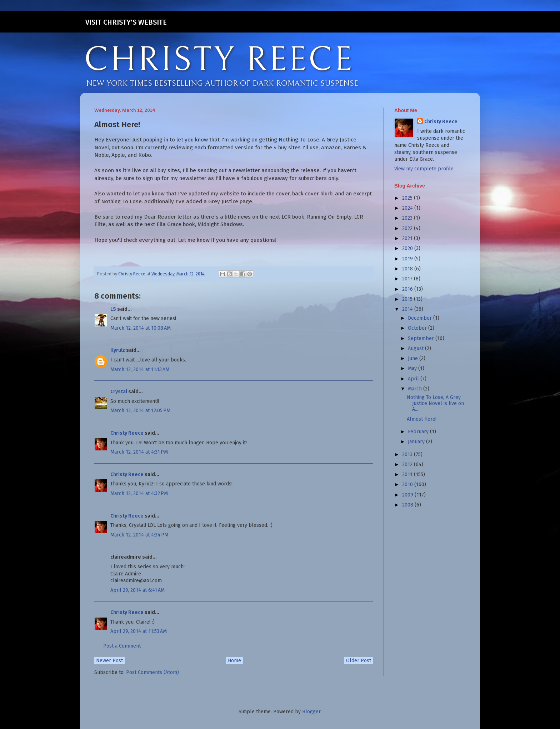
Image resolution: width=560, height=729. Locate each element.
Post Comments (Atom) (152, 672)
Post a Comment (122, 646)
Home (234, 661)
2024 (408, 208)
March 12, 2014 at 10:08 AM (141, 328)
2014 (408, 309)
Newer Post (109, 661)
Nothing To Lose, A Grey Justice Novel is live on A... (435, 403)
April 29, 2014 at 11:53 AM (139, 631)
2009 (408, 495)
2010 (408, 485)
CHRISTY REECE (219, 60)
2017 (408, 279)
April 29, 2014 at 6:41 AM (137, 590)
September (422, 338)
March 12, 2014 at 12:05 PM (140, 411)
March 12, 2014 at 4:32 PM (139, 493)
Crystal (119, 392)
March (416, 389)
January (417, 442)
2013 (408, 455)
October (418, 328)
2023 (408, 218)
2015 (408, 299)
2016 (408, 289)
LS (113, 309)
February (419, 432)
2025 (408, 198)
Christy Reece (127, 433)
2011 (408, 475)
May (413, 368)
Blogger (311, 712)
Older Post (359, 661)
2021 (408, 238)
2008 (408, 505)
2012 (408, 465)
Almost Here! (422, 419)
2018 (408, 269)
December (421, 318)
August (416, 348)
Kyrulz (118, 350)
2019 (408, 259)
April (414, 379)
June (414, 358)
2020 (408, 248)
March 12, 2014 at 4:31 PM (139, 452)
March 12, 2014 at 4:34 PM (139, 535)
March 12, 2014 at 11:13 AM (140, 370)
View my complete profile (424, 169)
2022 (408, 228)
